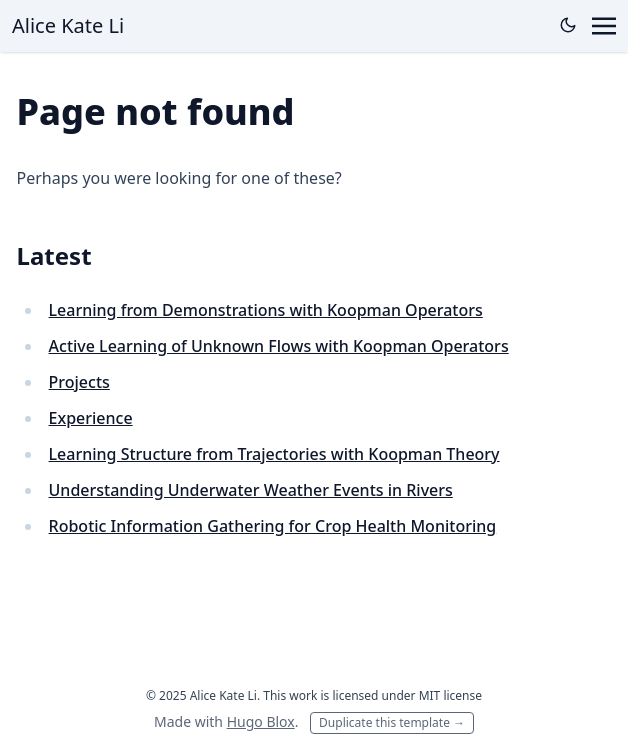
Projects (79, 382)
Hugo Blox (261, 721)
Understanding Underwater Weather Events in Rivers (251, 490)
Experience (91, 418)
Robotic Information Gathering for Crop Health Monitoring (273, 526)
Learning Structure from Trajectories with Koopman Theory (274, 454)
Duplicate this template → (392, 722)
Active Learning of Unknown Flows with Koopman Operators (279, 346)
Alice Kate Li (68, 25)
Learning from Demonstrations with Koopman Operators (266, 310)
